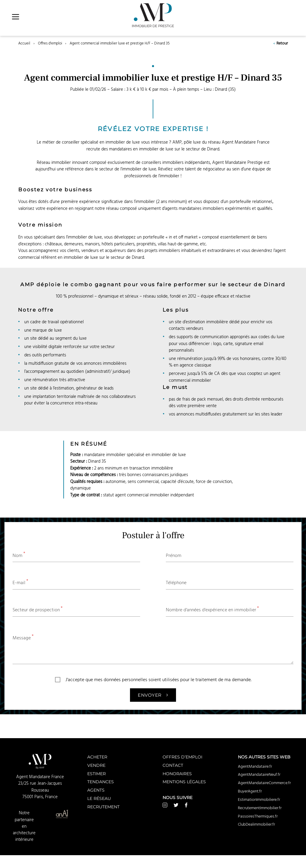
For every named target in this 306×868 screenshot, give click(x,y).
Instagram (165, 805)
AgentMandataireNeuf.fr (259, 775)
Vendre (96, 765)
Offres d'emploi (50, 43)
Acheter (97, 757)
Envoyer (153, 694)
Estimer (97, 774)
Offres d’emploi (182, 757)
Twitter (176, 805)
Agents (96, 790)
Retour (280, 43)
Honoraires (177, 774)
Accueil (24, 43)
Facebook (186, 805)
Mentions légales (184, 782)
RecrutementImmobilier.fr (260, 808)
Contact (173, 765)
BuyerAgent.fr (250, 791)
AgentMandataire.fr (255, 767)
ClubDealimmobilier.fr (256, 824)
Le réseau (99, 798)
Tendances (101, 782)
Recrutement (103, 807)
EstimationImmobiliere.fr (259, 800)
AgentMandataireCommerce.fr (264, 783)
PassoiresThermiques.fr (258, 816)
